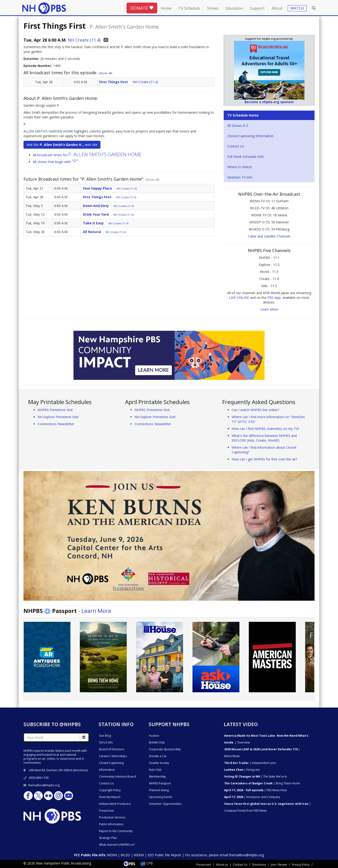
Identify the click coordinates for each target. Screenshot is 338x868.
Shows (213, 8)
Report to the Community (116, 831)
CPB (147, 863)
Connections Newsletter (56, 424)
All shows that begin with (56, 162)
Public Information (111, 824)
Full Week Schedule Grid (245, 157)
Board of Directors (112, 749)
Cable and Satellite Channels (269, 236)
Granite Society (159, 763)
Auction (154, 736)
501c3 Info (106, 742)
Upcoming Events (161, 797)
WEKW (139, 855)
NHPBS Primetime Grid (55, 410)
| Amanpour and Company (252, 797)
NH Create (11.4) (84, 40)
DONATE (142, 8)
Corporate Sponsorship (165, 749)
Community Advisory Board (117, 777)
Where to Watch (240, 167)
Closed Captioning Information (250, 136)
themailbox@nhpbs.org (42, 785)
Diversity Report (110, 797)
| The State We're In (255, 777)
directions (80, 770)
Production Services (112, 817)
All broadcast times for (87, 155)
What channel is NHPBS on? (117, 845)
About (277, 8)
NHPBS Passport (160, 783)
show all (105, 73)
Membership (157, 777)
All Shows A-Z (238, 126)
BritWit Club (157, 742)
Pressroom (106, 811)
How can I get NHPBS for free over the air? (264, 459)
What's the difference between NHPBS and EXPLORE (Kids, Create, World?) (264, 438)
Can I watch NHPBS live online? (255, 410)
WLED (125, 855)
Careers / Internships (113, 756)
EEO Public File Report (164, 855)
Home (166, 8)
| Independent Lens (250, 763)
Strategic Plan (108, 838)
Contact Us (236, 146)
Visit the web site (62, 145)
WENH (112, 855)
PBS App (274, 298)
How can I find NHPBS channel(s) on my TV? (265, 429)
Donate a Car (158, 756)
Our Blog (105, 736)
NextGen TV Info (240, 177)
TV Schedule (189, 8)
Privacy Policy (301, 865)
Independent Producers (115, 804)
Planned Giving (159, 790)
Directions (259, 865)
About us (222, 865)
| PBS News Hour (256, 790)
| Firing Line (242, 770)
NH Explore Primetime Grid (58, 417)
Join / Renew (279, 865)
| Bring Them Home (262, 783)
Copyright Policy (110, 790)
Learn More (269, 309)
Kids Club (155, 770)
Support (257, 8)
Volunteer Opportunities (165, 804)
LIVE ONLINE (239, 298)
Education (234, 8)
